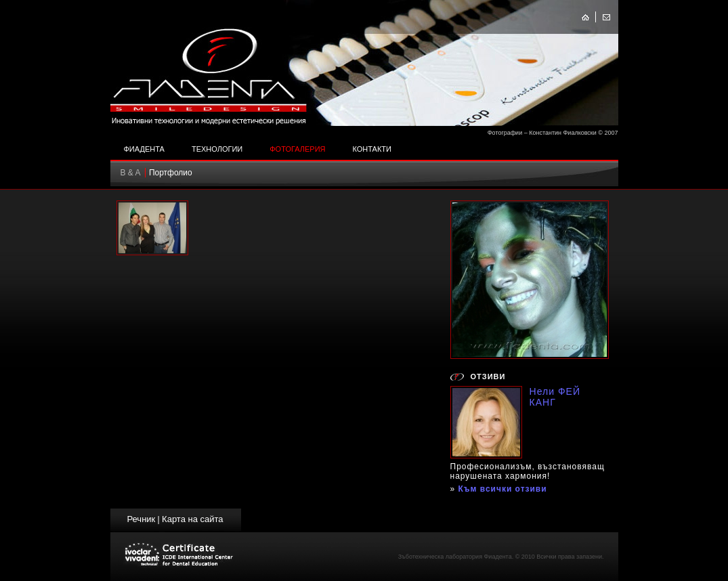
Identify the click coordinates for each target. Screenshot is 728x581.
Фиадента (144, 149)
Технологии (217, 149)
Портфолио (171, 173)
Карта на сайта (192, 519)
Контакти (372, 149)
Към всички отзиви (503, 489)
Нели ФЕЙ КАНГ (555, 397)
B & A (131, 173)
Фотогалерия (297, 149)
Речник (141, 519)
